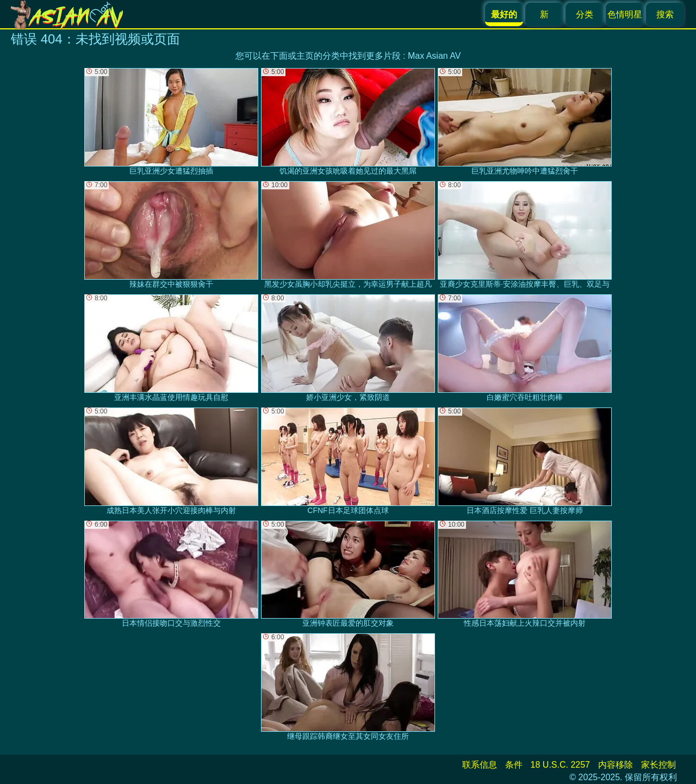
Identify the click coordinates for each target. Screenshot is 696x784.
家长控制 (658, 765)
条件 (514, 765)
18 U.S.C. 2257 (560, 765)
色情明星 (625, 14)
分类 (585, 14)
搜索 (665, 14)
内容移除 (616, 765)
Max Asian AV (434, 56)
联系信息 (480, 765)
